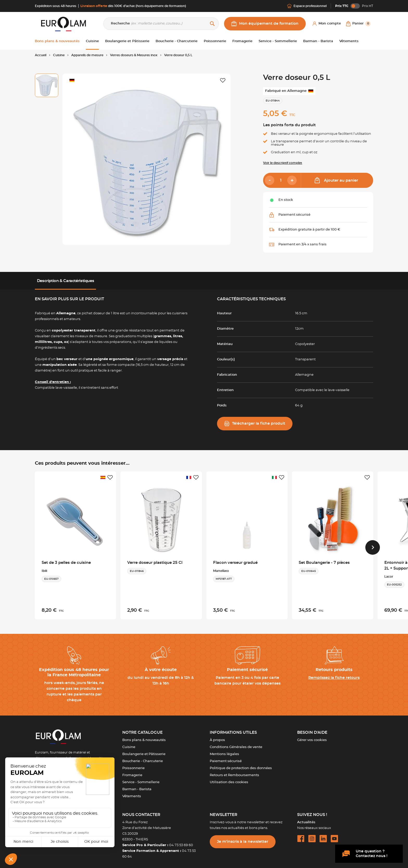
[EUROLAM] (62, 24)
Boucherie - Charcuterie (143, 758)
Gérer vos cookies (312, 737)
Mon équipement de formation (265, 24)
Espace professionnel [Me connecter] (307, 6)
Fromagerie (132, 772)
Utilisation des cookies (229, 779)
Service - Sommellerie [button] (278, 41)
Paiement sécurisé (226, 758)
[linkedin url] (323, 835)
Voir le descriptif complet (283, 163)
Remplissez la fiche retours (334, 675)
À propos (217, 737)
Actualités (306, 819)
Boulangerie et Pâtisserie (144, 751)
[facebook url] (301, 835)
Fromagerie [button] (242, 41)
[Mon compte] (327, 24)
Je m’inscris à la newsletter (243, 839)
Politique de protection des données (241, 765)
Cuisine (129, 744)
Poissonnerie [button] (215, 41)
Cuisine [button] (92, 41)
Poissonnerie (133, 765)
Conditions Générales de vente (236, 744)
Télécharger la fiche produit (255, 424)
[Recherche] (161, 24)
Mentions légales (224, 751)
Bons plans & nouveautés (144, 737)
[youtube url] (334, 835)
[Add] (292, 180)
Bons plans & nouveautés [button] (57, 41)
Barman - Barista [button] (318, 41)
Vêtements (132, 793)
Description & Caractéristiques (66, 281)
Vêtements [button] (349, 41)
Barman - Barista (137, 786)
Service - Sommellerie (141, 779)
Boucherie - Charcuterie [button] (177, 41)
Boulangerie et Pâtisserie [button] (127, 41)
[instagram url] (312, 835)
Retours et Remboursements (234, 772)
